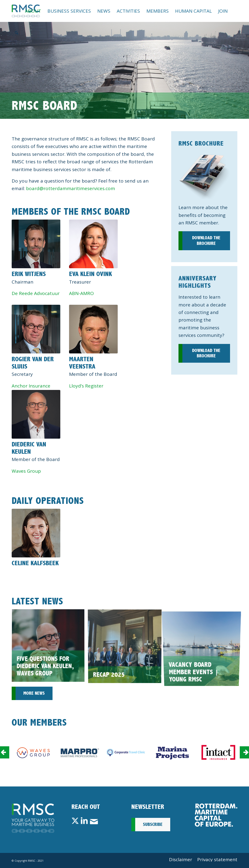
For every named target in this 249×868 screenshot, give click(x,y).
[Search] (16, 33)
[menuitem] (17, 11)
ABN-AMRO (81, 293)
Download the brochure (206, 241)
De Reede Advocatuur (36, 293)
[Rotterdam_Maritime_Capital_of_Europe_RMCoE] (216, 815)
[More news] (32, 693)
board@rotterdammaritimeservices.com (71, 188)
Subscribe (153, 824)
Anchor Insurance (31, 386)
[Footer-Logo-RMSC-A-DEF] (33, 818)
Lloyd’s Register (86, 386)
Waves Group (26, 471)
